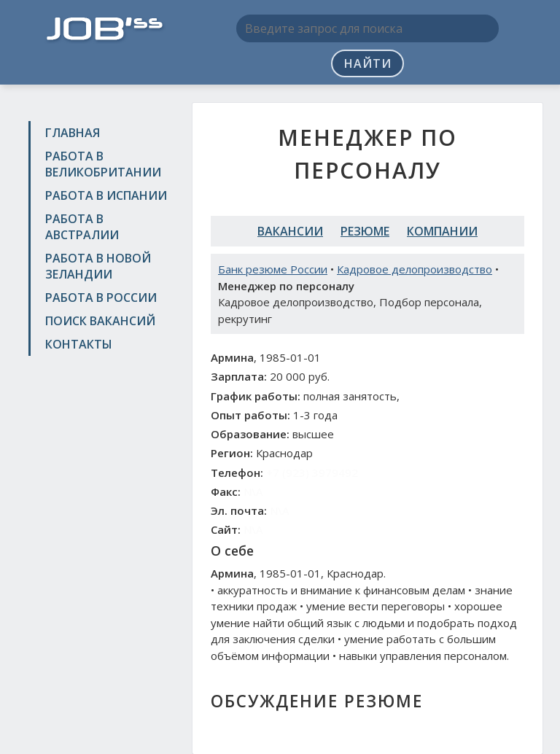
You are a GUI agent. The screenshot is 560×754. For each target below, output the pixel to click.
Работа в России (101, 298)
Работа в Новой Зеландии (98, 266)
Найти (368, 63)
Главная (73, 133)
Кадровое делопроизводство (415, 269)
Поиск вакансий (100, 321)
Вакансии (290, 231)
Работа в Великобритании (103, 164)
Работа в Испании (106, 195)
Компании (442, 231)
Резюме (365, 231)
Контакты (79, 344)
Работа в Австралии (82, 227)
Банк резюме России (273, 269)
